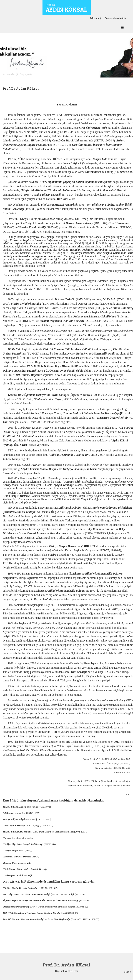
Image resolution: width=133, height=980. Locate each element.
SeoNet (128, 972)
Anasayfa (8, 74)
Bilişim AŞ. (96, 18)
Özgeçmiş (26, 74)
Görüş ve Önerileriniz (116, 18)
